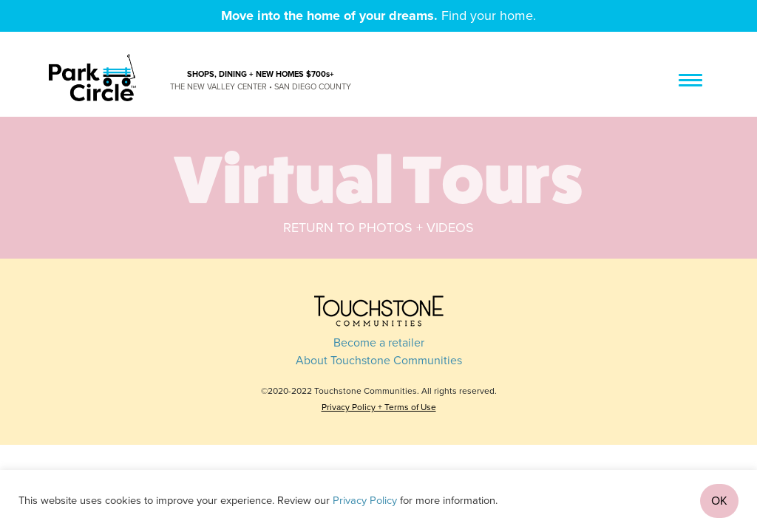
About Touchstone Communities (379, 361)
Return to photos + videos (378, 228)
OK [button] (719, 501)
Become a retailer (379, 343)
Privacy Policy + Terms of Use (379, 407)
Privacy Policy (365, 501)
